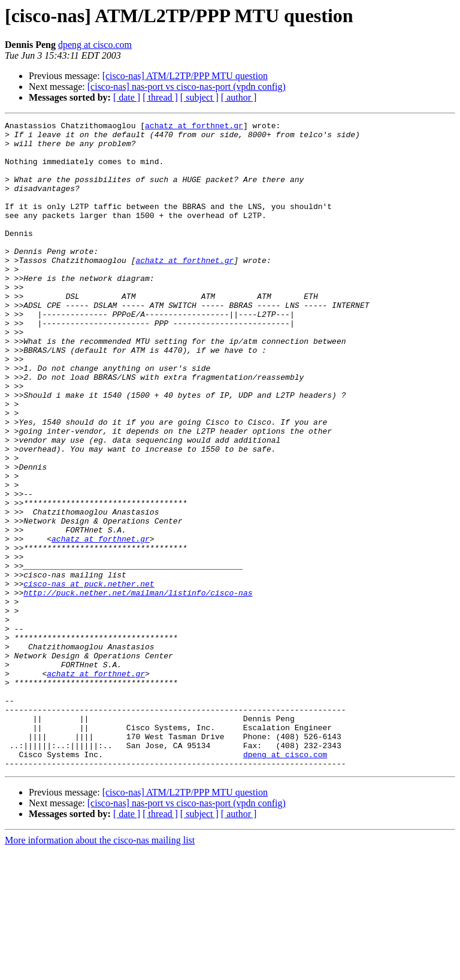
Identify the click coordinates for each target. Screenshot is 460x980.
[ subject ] (199, 97)
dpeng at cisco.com (95, 45)
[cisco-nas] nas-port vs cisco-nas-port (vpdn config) (187, 87)
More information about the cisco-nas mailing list (100, 970)
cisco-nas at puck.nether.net (89, 677)
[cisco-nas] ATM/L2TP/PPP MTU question (185, 76)
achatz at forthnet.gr (194, 127)
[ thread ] (160, 97)
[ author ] (239, 97)
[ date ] (127, 97)
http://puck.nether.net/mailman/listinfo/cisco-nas (138, 688)
